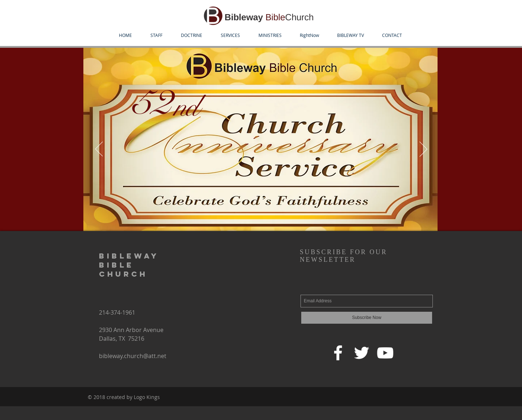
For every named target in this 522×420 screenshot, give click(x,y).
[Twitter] (362, 353)
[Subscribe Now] (367, 318)
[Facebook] (338, 353)
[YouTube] (385, 353)
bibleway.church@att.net (133, 356)
